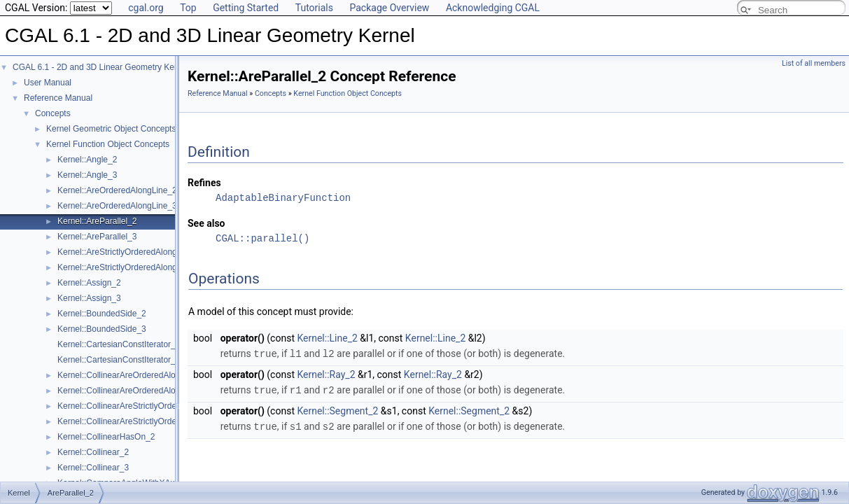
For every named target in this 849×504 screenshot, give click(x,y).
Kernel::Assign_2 (89, 283)
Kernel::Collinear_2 (93, 452)
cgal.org (146, 8)
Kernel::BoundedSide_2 (102, 314)
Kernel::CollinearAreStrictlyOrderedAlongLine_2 (146, 406)
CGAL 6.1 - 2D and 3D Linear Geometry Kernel (100, 67)
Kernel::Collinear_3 (93, 468)
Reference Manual (58, 98)
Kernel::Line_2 (327, 338)
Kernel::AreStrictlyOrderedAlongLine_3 (130, 267)
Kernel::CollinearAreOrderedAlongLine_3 (134, 391)
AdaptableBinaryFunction (283, 198)
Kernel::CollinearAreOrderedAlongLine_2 (134, 375)
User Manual (48, 83)
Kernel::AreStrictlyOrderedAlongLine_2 (130, 252)
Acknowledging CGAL (493, 8)
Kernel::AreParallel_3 (97, 237)
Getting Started (246, 8)
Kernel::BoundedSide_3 (102, 329)
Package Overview (389, 8)
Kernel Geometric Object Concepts (111, 129)
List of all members (814, 63)
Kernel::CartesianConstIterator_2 (119, 344)
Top (188, 8)
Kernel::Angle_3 (87, 175)
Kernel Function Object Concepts (108, 144)
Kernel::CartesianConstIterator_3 (119, 360)
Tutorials (314, 8)
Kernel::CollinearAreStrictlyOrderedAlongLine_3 (146, 421)
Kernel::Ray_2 (326, 374)
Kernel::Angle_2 (87, 160)
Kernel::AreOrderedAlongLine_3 (117, 206)
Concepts (53, 113)
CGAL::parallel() (262, 238)
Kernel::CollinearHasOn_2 (106, 437)
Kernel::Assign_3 (89, 298)
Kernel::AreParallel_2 (97, 221)
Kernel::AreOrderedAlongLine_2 (117, 190)
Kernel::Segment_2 (337, 409)
